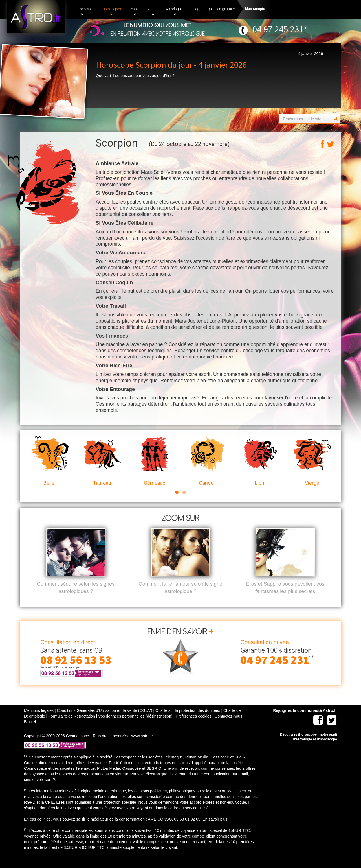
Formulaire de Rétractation (72, 725)
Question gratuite (221, 9)
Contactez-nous (228, 725)
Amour (152, 11)
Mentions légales (39, 720)
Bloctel (30, 731)
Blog (196, 9)
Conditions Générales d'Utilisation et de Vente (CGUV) (104, 720)
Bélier (50, 461)
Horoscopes (112, 11)
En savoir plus (215, 828)
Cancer (207, 461)
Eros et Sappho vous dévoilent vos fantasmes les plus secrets (285, 597)
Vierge (312, 461)
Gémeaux (155, 461)
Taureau (102, 461)
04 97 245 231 (278, 29)
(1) (305, 28)
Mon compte (255, 9)
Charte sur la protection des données (188, 720)
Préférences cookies (194, 725)
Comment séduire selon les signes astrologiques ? (76, 597)
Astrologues (175, 11)
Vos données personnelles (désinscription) (135, 725)
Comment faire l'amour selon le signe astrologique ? (181, 597)
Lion (259, 461)
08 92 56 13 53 (76, 669)
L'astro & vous (83, 11)
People (134, 11)
